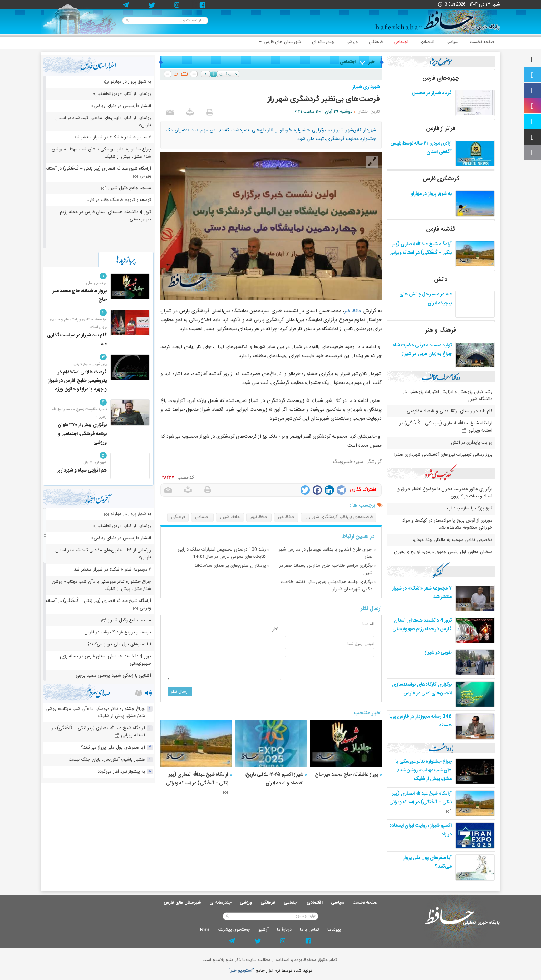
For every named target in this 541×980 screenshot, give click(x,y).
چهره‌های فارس (441, 78)
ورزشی (352, 42)
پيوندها (334, 930)
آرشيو (264, 930)
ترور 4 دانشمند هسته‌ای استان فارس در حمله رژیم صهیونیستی (422, 625)
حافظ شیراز (230, 517)
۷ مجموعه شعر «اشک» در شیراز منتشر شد (112, 137)
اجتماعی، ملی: (96, 283)
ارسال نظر (180, 692)
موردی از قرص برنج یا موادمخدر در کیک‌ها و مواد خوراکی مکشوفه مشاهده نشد (447, 524)
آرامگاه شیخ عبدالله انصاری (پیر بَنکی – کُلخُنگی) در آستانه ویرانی (197, 782)
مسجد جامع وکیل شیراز (126, 188)
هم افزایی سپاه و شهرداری (81, 471)
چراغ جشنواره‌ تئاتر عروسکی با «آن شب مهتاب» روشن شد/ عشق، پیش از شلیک (424, 770)
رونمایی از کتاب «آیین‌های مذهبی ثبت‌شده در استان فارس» (103, 122)
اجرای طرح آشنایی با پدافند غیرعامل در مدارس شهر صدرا (326, 553)
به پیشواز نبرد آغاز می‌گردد (121, 772)
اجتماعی (401, 42)
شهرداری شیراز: (95, 463)
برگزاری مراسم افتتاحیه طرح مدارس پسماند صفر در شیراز (326, 569)
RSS (205, 930)
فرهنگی (376, 42)
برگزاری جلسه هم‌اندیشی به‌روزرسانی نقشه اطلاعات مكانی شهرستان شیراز (327, 586)
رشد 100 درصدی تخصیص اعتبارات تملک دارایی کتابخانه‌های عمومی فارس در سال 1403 (222, 553)
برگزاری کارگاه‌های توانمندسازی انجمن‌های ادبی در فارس (422, 689)
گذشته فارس (441, 229)
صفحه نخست (482, 42)
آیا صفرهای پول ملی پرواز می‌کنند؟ (119, 644)
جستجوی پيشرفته (234, 930)
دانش (441, 280)
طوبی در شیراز (438, 653)
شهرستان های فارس (280, 42)
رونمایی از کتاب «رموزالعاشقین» (122, 94)
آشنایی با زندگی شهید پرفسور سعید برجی (113, 676)
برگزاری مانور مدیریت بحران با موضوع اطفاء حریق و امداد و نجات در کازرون (445, 493)
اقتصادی (427, 42)
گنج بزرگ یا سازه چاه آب (470, 508)
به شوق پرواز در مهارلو (431, 194)
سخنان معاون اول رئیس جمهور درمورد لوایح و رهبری (443, 552)
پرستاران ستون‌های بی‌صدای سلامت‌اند (230, 566)
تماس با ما (309, 930)
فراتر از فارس (441, 129)
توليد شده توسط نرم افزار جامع (270, 971)
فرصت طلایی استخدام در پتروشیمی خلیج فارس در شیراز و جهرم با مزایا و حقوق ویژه (77, 381)
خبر (372, 62)
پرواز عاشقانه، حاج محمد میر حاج (347, 775)
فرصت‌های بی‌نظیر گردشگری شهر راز (339, 517)
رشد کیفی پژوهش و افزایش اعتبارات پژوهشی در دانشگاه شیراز (448, 395)
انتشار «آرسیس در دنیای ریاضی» (121, 106)
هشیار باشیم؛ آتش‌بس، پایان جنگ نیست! (106, 760)
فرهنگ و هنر (441, 330)
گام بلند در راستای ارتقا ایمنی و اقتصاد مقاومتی (449, 411)
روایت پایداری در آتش (472, 443)
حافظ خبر (353, 311)
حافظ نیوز (259, 517)
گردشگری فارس (441, 179)
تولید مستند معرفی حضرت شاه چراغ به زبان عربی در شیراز (422, 350)
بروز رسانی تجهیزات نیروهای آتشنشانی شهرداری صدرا (443, 455)
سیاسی (452, 42)
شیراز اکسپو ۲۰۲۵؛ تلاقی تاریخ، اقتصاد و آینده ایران (274, 779)
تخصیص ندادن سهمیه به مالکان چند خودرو (453, 540)
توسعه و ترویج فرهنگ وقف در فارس (118, 200)
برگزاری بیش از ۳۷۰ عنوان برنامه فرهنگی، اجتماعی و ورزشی (82, 434)
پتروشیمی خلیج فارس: (90, 364)
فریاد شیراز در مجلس (432, 93)
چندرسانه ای (323, 42)
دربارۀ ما (284, 930)
